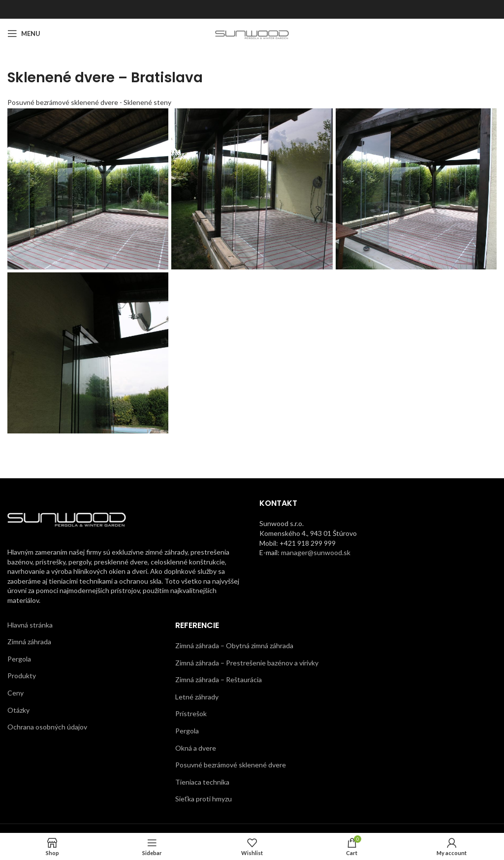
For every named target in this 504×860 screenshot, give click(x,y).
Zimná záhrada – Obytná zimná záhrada (234, 645)
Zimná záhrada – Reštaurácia (219, 679)
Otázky (18, 710)
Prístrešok (191, 713)
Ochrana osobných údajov (47, 727)
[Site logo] (252, 33)
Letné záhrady (197, 697)
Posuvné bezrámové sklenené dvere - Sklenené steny (89, 102)
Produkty (22, 676)
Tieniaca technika (202, 782)
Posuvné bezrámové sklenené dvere (231, 765)
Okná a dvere (196, 748)
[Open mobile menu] (24, 33)
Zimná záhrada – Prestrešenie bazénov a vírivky (247, 663)
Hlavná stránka (30, 625)
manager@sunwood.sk (316, 552)
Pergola (19, 659)
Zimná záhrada (29, 642)
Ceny (16, 693)
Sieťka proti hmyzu (203, 799)
